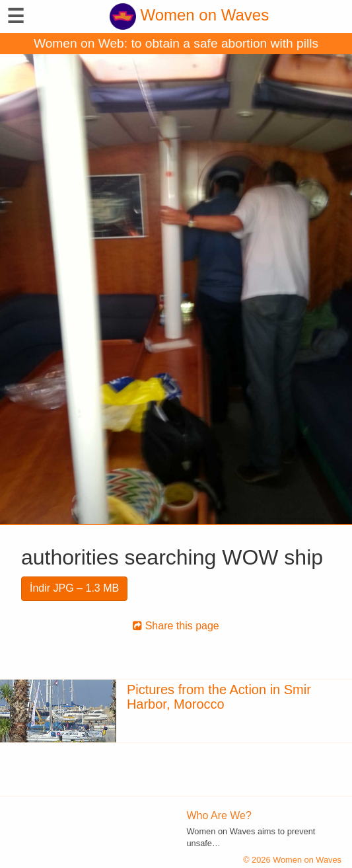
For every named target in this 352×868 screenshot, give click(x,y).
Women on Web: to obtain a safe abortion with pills (176, 43)
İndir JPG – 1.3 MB (74, 588)
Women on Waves (189, 15)
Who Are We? (219, 815)
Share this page (176, 626)
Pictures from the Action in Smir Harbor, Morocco (219, 697)
